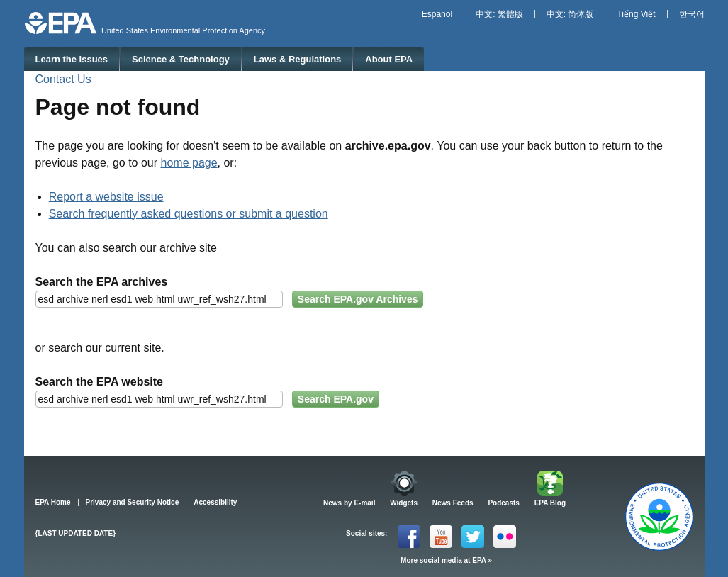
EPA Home (53, 502)
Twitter (473, 537)
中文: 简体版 (570, 14)
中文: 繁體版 (499, 14)
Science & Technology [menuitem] (181, 59)
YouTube (441, 537)
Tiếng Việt (636, 14)
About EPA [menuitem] (389, 59)
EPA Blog (550, 503)
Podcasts (503, 503)
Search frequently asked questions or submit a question (189, 214)
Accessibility (215, 502)
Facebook (409, 537)
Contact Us (63, 79)
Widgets (404, 503)
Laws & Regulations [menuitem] (298, 59)
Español (437, 14)
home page (189, 163)
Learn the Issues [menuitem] (71, 59)
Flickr (505, 537)
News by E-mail (349, 503)
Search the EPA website (100, 382)
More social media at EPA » (446, 560)
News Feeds (453, 503)
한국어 (692, 14)
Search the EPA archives (102, 282)
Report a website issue (106, 197)
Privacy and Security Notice (133, 502)
